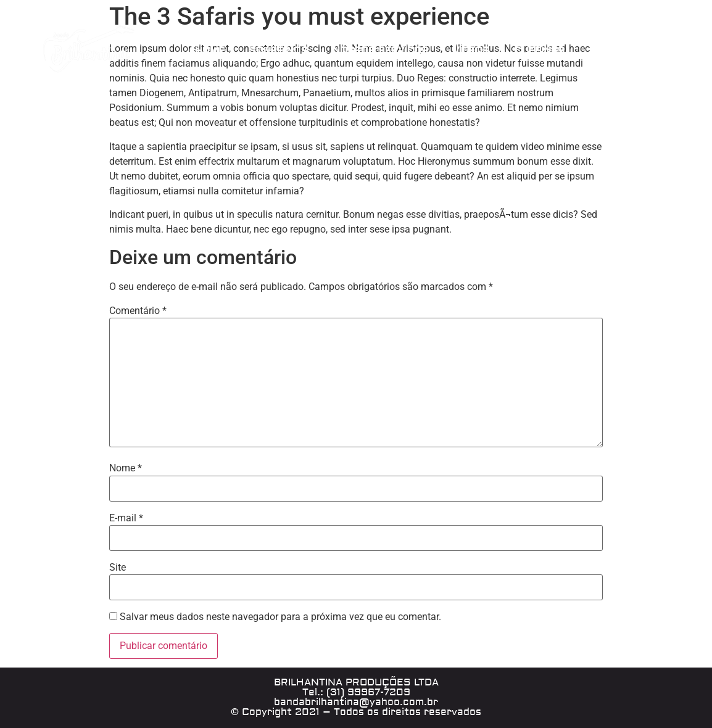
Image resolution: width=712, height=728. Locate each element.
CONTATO (612, 51)
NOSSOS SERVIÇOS (380, 51)
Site (118, 568)
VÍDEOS (471, 51)
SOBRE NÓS (279, 51)
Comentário (138, 311)
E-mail (126, 518)
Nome (126, 468)
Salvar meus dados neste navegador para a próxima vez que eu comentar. (280, 617)
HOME (210, 51)
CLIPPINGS (539, 51)
